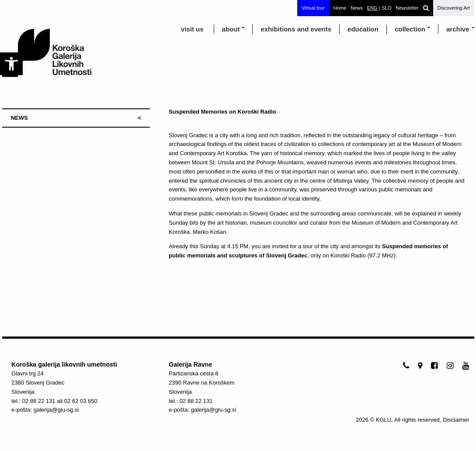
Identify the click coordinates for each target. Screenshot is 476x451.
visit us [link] (192, 29)
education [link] (363, 29)
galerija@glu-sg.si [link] (56, 410)
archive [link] (458, 29)
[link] (11, 64)
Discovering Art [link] (454, 8)
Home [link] (340, 8)
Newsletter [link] (407, 8)
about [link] (231, 29)
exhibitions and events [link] (296, 29)
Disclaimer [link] (456, 420)
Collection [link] (410, 29)
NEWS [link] (19, 118)
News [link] (357, 8)
